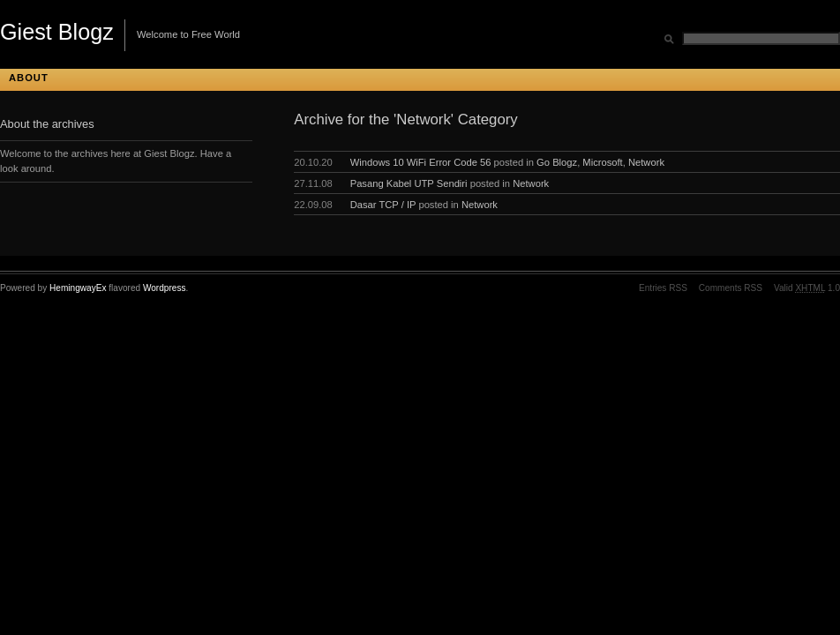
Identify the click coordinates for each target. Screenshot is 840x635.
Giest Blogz (57, 32)
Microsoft (602, 162)
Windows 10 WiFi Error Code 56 (421, 162)
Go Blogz (557, 162)
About (29, 78)
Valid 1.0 (807, 288)
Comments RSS (731, 288)
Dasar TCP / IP (383, 205)
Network (646, 162)
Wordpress (165, 288)
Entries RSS (663, 288)
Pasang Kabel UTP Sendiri (409, 183)
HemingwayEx (78, 288)
